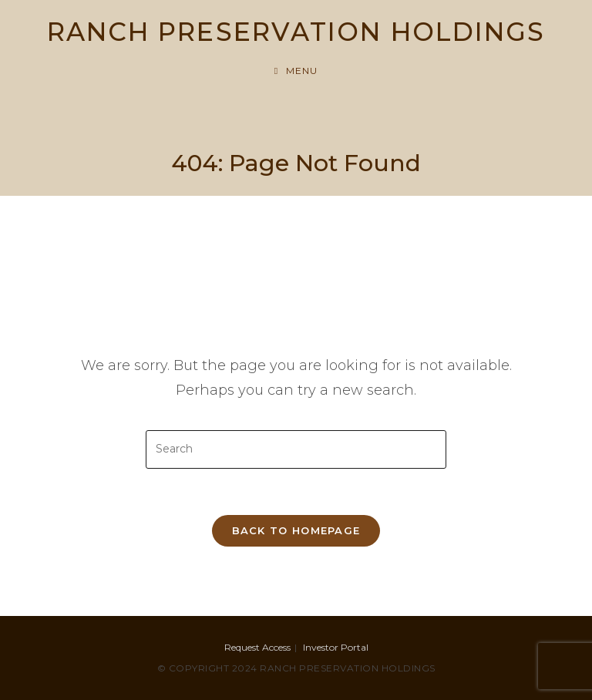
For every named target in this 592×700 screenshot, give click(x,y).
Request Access (257, 647)
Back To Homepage (296, 530)
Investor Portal (336, 647)
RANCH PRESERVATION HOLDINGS (296, 32)
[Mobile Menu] (296, 71)
